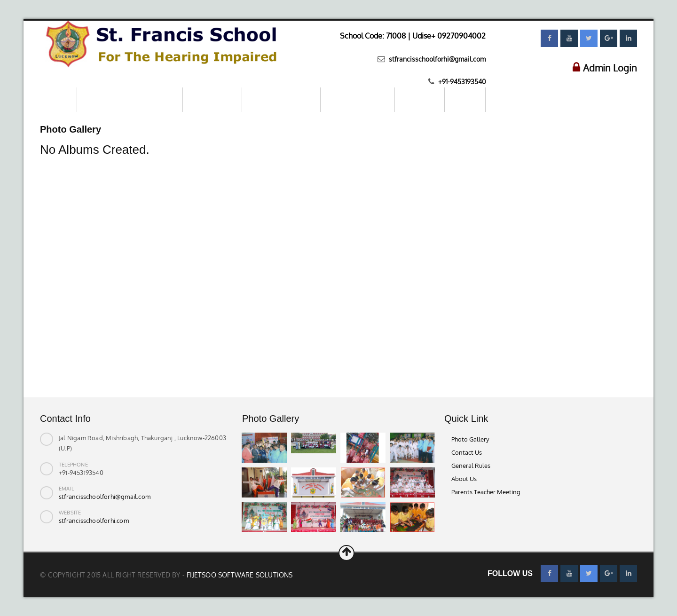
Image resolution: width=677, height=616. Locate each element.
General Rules (471, 466)
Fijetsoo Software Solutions (240, 575)
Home (58, 99)
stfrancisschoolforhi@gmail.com (436, 59)
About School (212, 99)
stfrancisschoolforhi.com (94, 521)
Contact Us (467, 452)
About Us (464, 479)
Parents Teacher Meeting (486, 492)
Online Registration (281, 99)
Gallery (465, 99)
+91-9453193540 (461, 82)
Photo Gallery (470, 439)
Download (420, 99)
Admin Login (610, 68)
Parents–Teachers (358, 99)
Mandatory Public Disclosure (130, 99)
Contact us (512, 99)
